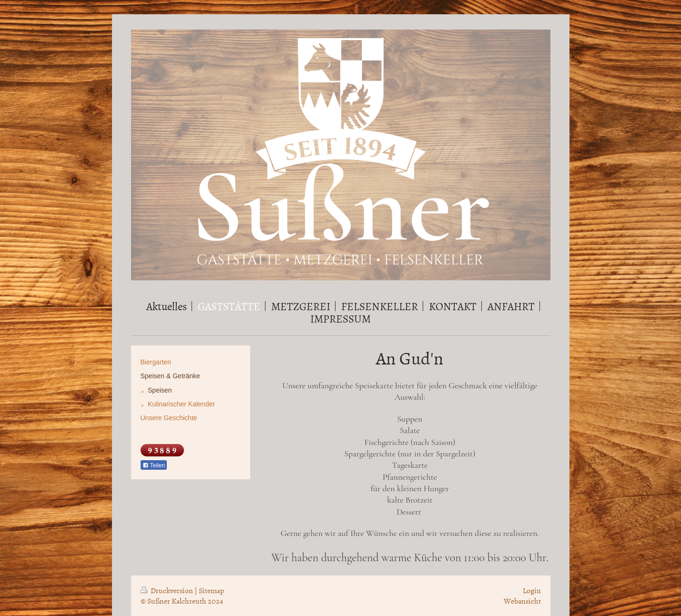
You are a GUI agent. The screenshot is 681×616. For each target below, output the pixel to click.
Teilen (154, 465)
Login (532, 590)
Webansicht (522, 601)
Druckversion (168, 590)
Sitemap (211, 590)
